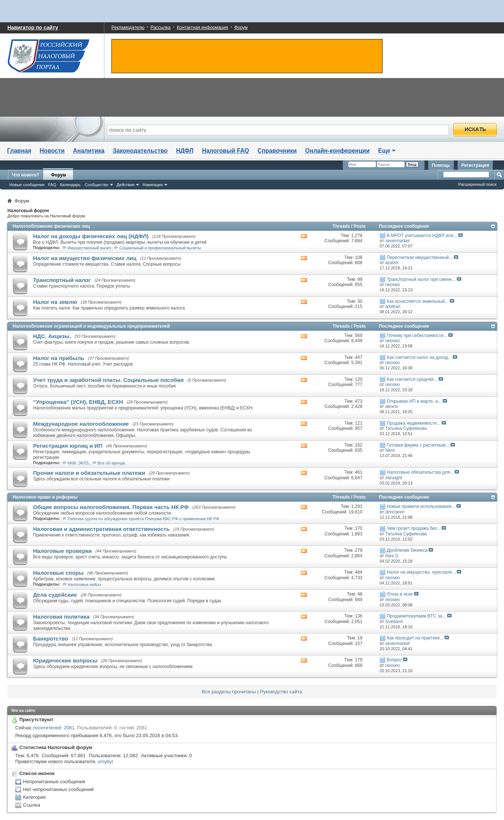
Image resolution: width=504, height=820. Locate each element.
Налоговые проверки (62, 551)
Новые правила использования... (421, 506)
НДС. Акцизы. (52, 336)
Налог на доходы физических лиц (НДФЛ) (91, 236)
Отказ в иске (400, 594)
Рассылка (160, 27)
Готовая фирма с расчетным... (418, 445)
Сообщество (97, 185)
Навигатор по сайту (33, 27)
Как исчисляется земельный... (418, 301)
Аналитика (89, 151)
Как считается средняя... (412, 379)
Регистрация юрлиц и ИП (68, 446)
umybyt (105, 761)
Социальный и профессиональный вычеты (160, 248)
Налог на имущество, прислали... (421, 572)
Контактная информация (202, 27)
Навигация (153, 185)
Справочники (277, 151)
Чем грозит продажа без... (414, 528)
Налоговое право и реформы (45, 497)
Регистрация (475, 165)
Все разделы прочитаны (229, 692)
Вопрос (394, 660)
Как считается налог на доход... (419, 357)
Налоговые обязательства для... (420, 472)
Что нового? (25, 175)
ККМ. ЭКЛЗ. (79, 463)
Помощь (441, 165)
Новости (52, 151)
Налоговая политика (61, 617)
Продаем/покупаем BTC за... (416, 616)
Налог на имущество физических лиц (85, 258)
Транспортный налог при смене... (421, 279)
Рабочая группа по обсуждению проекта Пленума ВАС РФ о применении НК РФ (143, 519)
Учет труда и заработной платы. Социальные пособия (108, 380)
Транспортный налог (62, 280)
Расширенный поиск (477, 184)
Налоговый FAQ (226, 151)
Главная (19, 151)
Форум (241, 27)
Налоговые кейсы (84, 584)
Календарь (70, 185)
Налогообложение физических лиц (51, 226)
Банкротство (51, 639)
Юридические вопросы (65, 660)
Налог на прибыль (59, 358)
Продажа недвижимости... (413, 423)
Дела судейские (55, 595)
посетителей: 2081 (54, 728)
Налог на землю (55, 302)
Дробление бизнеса (407, 550)
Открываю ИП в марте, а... (414, 401)
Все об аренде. (112, 463)
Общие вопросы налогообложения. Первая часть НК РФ (111, 507)
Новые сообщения (27, 185)
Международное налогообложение (81, 424)
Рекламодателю (128, 27)
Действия (126, 185)
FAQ (52, 185)
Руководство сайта (281, 692)
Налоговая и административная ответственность (101, 529)
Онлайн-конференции (338, 151)
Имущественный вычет (90, 248)
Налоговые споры (58, 573)
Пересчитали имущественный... (420, 257)
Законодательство (140, 151)
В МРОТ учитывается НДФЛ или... (422, 236)
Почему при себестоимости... (417, 336)
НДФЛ (185, 151)
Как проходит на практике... (415, 638)
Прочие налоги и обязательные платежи (89, 473)
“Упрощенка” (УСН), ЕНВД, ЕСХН (78, 402)
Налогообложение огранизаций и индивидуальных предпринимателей (91, 326)
